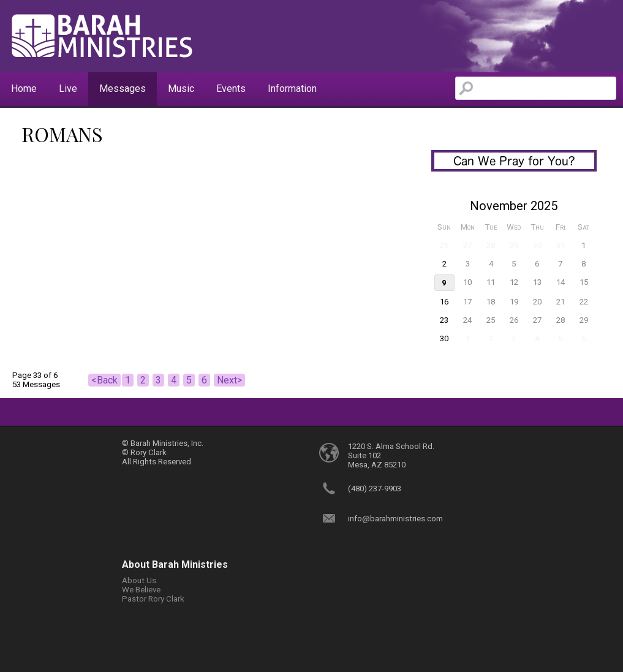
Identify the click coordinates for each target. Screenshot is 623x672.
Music (181, 89)
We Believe (141, 590)
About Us (139, 580)
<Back (104, 380)
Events (231, 89)
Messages (123, 89)
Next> (229, 380)
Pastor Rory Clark (153, 599)
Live (68, 89)
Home (24, 89)
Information (292, 89)
